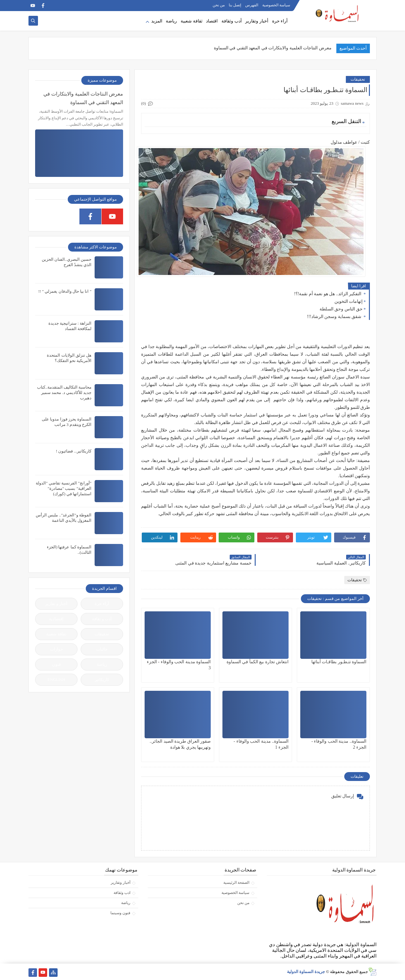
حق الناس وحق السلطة (341, 309)
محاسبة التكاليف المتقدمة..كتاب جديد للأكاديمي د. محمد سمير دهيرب (64, 393)
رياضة (171, 21)
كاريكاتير (102, 680)
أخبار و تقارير (56, 604)
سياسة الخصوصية (276, 5)
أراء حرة (280, 21)
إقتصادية (56, 619)
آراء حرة (102, 604)
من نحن (219, 5)
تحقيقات (358, 79)
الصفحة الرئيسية (236, 883)
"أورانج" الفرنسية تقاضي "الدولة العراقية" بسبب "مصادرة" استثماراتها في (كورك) (64, 488)
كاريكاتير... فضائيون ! (74, 451)
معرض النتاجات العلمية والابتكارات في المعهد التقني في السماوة (83, 98)
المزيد (157, 21)
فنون (56, 664)
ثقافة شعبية (192, 21)
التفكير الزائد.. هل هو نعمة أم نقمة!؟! (328, 294)
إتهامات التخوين (349, 301)
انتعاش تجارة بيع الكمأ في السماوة (258, 662)
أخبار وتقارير (257, 21)
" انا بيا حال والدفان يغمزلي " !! (65, 291)
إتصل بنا (235, 5)
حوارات (56, 649)
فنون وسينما (120, 913)
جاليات (102, 649)
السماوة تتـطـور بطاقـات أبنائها (339, 662)
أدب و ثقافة (102, 619)
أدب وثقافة (232, 21)
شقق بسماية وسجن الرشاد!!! (335, 317)
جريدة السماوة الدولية (306, 972)
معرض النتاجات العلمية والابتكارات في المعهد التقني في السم (275, 48)
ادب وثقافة (122, 893)
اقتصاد (212, 21)
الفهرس (252, 5)
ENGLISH (56, 680)
